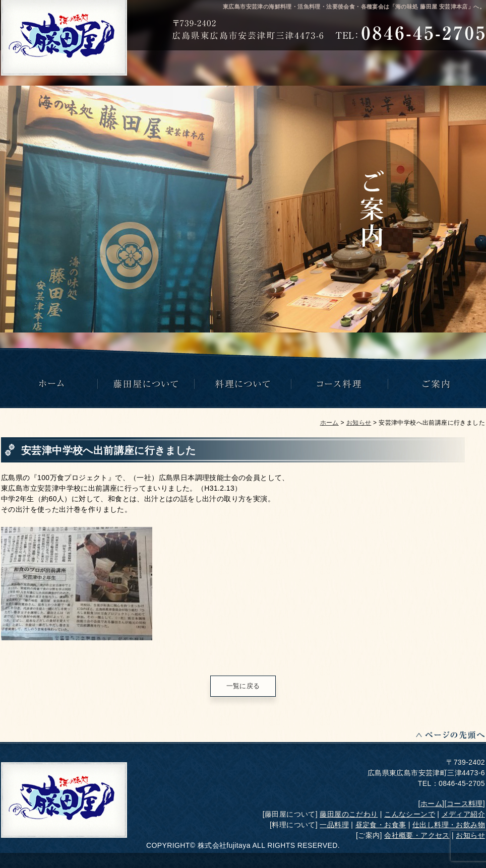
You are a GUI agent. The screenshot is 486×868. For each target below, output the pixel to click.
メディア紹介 (463, 814)
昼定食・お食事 (381, 825)
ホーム (329, 423)
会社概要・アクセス (417, 835)
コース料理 (465, 804)
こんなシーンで (410, 814)
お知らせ (359, 423)
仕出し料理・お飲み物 (449, 825)
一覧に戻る (243, 686)
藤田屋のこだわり (349, 814)
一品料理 (334, 825)
